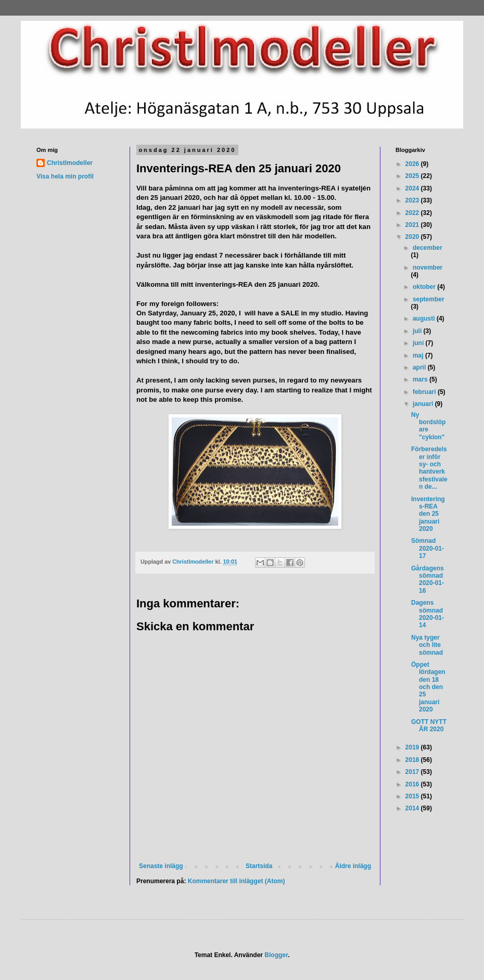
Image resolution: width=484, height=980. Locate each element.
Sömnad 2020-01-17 (428, 548)
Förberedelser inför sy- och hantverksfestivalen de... (429, 468)
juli (418, 331)
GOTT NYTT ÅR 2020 (429, 726)
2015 (413, 796)
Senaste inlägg (161, 866)
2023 (413, 200)
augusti (425, 319)
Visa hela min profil (65, 176)
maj (419, 355)
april (420, 367)
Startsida (259, 866)
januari (424, 404)
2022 (413, 213)
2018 (413, 760)
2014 (413, 808)
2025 (413, 176)
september (429, 299)
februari (425, 392)
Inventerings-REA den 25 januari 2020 (428, 514)
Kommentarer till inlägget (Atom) (237, 881)
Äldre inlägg (353, 866)
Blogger (276, 955)
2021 (413, 225)
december (428, 248)
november (428, 268)
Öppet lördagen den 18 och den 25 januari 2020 (428, 687)
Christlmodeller (70, 163)
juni (419, 343)
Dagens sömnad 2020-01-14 (428, 614)
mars (421, 379)
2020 (413, 237)
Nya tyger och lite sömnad (427, 645)
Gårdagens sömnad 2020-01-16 (428, 580)
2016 (413, 784)
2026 (413, 164)
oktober (425, 287)
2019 (413, 747)
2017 (413, 772)
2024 (413, 188)
